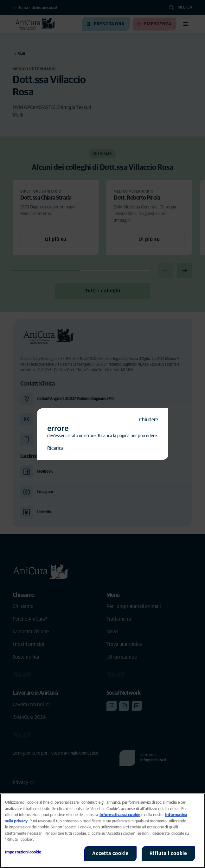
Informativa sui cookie (120, 815)
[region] (102, 831)
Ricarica (55, 448)
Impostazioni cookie (23, 852)
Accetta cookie (110, 853)
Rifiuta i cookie (168, 853)
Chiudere (149, 420)
